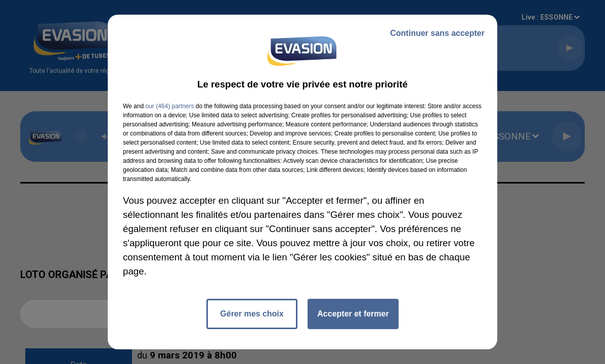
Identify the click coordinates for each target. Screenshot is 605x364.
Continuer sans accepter (437, 33)
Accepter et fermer (353, 314)
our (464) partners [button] (169, 106)
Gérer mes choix (252, 314)
